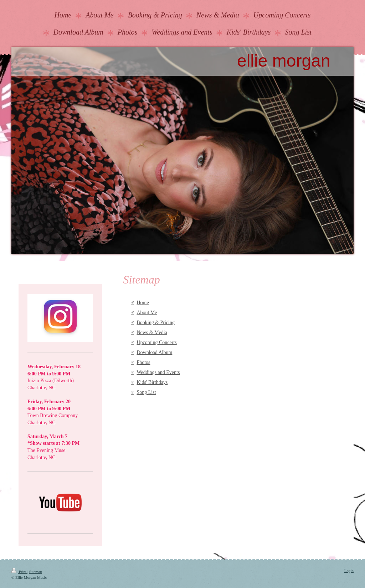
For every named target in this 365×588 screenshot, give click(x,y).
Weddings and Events (158, 372)
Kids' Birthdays (152, 382)
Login (349, 571)
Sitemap (36, 572)
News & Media (152, 332)
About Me (147, 313)
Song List (146, 392)
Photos (143, 362)
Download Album (154, 352)
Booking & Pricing (156, 322)
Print (19, 572)
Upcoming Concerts (156, 342)
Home (143, 303)
